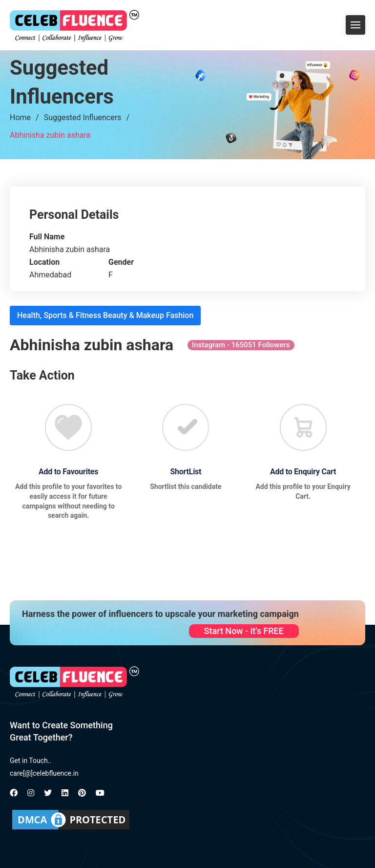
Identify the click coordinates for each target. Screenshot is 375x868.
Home (20, 117)
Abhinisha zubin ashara (50, 135)
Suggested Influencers (83, 117)
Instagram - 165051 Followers (241, 345)
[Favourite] (68, 427)
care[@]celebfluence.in (44, 773)
